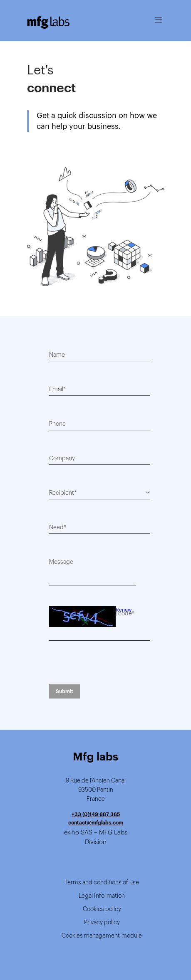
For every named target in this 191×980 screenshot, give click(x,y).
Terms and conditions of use (102, 882)
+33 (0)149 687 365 (96, 814)
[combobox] (100, 492)
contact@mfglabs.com (96, 823)
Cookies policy (102, 909)
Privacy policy (102, 922)
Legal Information (102, 896)
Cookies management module (102, 936)
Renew (124, 610)
